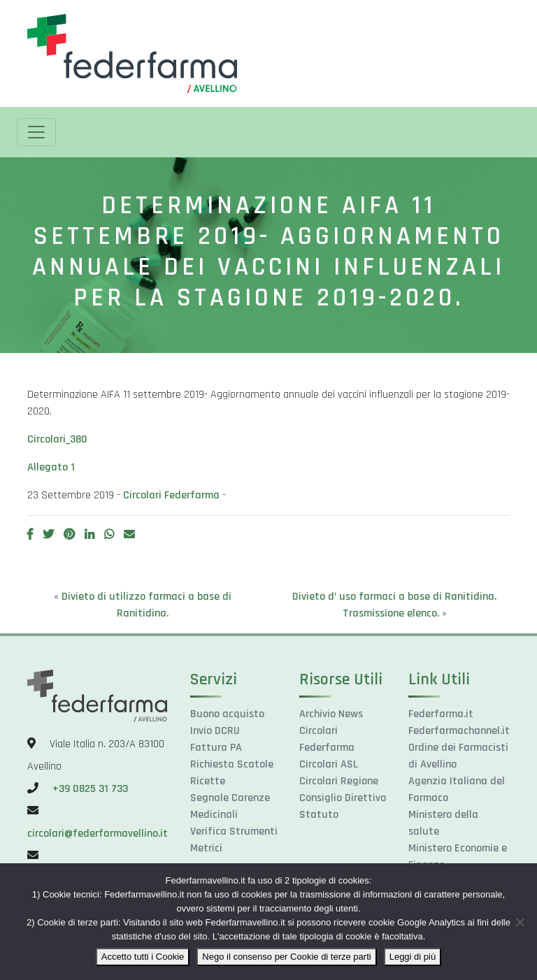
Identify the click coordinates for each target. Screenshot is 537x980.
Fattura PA (216, 748)
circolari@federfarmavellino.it (98, 834)
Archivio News (331, 714)
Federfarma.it (441, 714)
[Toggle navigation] (36, 132)
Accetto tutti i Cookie (143, 957)
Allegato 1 (51, 467)
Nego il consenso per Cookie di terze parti (286, 957)
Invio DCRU (215, 731)
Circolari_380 (57, 439)
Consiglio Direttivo (343, 798)
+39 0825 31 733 (90, 789)
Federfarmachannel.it (459, 731)
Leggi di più (413, 957)
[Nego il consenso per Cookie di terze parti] (520, 922)
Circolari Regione (339, 781)
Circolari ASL (329, 764)
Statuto (319, 815)
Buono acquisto (227, 714)
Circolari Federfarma (171, 495)
